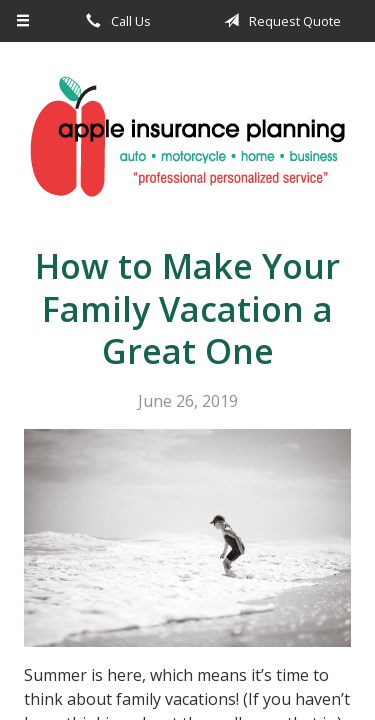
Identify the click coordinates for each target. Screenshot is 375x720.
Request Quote (279, 21)
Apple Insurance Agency (187, 136)
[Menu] (23, 21)
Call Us (115, 21)
